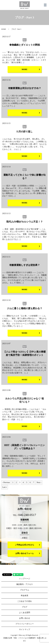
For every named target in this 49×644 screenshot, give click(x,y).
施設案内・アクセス (25, 584)
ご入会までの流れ (25, 601)
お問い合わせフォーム (25, 553)
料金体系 (25, 596)
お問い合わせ (25, 618)
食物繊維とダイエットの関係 (25, 45)
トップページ (25, 579)
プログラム (25, 590)
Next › (39, 482)
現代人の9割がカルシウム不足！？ (24, 222)
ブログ (25, 607)
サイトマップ (25, 629)
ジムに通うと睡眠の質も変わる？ (25, 308)
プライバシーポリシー (25, 624)
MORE (25, 69)
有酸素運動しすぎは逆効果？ (25, 265)
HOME (4, 29)
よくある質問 (25, 613)
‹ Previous (6, 482)
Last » (5, 487)
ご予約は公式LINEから (24, 545)
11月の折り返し (24, 132)
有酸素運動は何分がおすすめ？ (25, 88)
